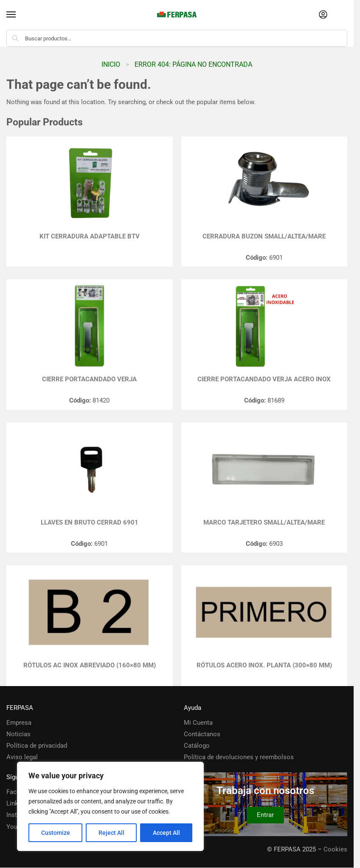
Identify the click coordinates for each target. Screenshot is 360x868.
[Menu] (19, 15)
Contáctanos (202, 734)
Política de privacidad (37, 746)
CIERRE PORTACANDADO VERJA (89, 379)
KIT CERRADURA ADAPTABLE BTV (90, 236)
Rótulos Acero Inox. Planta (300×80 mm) (264, 665)
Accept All (166, 833)
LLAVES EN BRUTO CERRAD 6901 (90, 522)
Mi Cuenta (198, 723)
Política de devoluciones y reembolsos (239, 757)
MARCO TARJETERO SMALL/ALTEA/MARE (264, 522)
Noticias (18, 734)
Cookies (335, 849)
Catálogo (197, 746)
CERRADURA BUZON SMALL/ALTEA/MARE (264, 236)
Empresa (19, 723)
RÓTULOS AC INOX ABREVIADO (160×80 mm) (90, 665)
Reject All (111, 833)
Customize (56, 833)
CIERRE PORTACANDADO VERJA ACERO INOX (264, 379)
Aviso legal (22, 757)
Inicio (111, 64)
